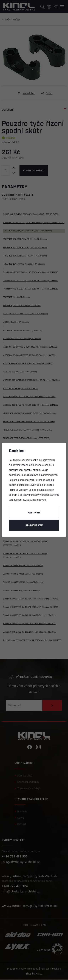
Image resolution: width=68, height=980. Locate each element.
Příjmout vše (34, 525)
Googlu (50, 480)
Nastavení (34, 513)
